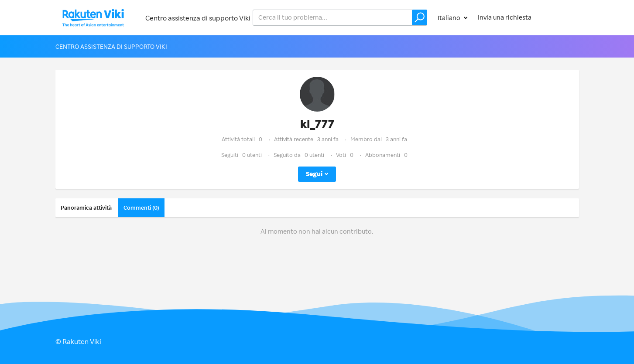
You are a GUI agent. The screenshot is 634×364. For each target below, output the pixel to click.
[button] (420, 17)
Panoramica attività (86, 208)
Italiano (450, 18)
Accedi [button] (560, 17)
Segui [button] (314, 174)
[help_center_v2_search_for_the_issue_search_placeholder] (340, 18)
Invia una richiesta (505, 17)
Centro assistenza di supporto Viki (198, 18)
